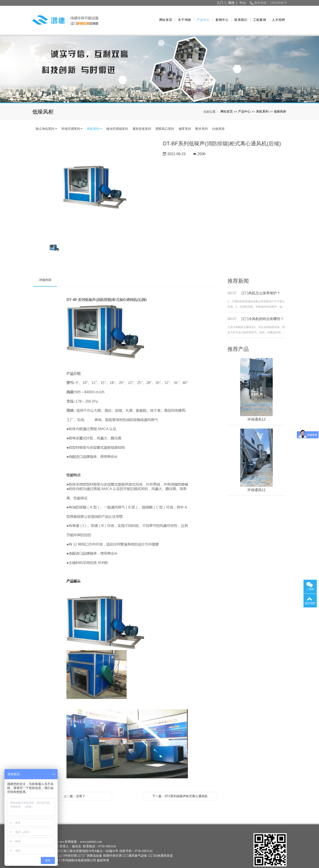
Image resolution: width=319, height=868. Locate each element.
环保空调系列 (71, 119)
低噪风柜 (280, 102)
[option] (95, 178)
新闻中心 (221, 15)
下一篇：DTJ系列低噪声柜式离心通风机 (180, 786)
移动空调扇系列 (117, 119)
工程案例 (258, 15)
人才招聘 (277, 15)
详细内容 (45, 270)
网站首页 (164, 15)
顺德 (231, 3)
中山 (243, 3)
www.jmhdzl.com (91, 832)
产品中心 (202, 15)
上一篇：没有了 (74, 786)
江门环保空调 (67, 846)
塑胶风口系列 (165, 119)
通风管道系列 (142, 119)
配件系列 (202, 119)
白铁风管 (218, 119)
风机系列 (262, 102)
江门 (220, 3)
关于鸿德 (183, 15)
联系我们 (240, 15)
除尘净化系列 (45, 119)
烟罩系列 (185, 119)
